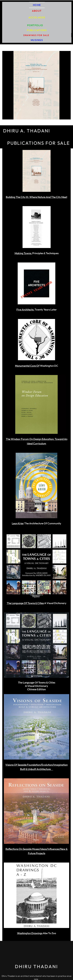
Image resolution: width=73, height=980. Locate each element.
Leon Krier (18, 523)
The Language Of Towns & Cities (25, 603)
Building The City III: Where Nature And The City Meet (36, 197)
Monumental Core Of (27, 366)
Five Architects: (26, 310)
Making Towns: (23, 253)
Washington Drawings (30, 933)
